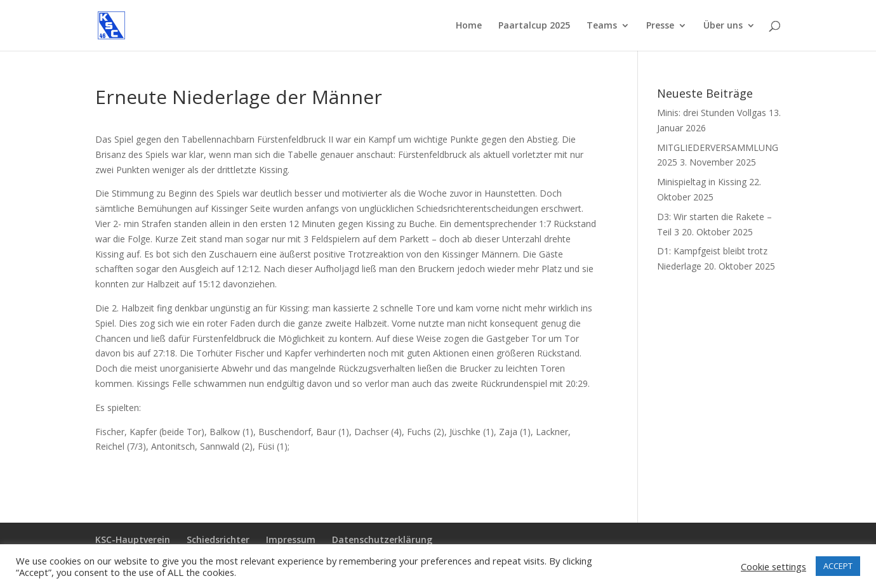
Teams (602, 26)
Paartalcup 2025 (534, 26)
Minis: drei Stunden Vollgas (712, 113)
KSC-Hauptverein (133, 539)
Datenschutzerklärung (382, 539)
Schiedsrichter (218, 539)
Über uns (723, 26)
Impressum (291, 539)
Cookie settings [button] (773, 566)
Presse (660, 26)
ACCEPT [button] (838, 566)
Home (469, 26)
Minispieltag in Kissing (702, 182)
